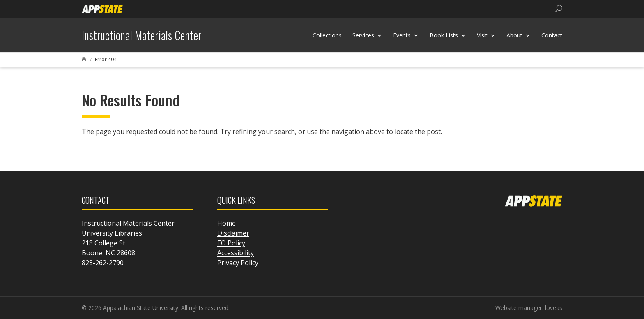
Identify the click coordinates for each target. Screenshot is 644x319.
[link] (102, 8)
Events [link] (402, 35)
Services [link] (363, 35)
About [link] (514, 35)
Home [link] (227, 223)
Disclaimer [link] (233, 233)
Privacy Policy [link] (238, 263)
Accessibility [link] (236, 253)
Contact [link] (552, 35)
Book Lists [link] (444, 35)
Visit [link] (482, 35)
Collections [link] (327, 35)
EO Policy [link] (231, 243)
